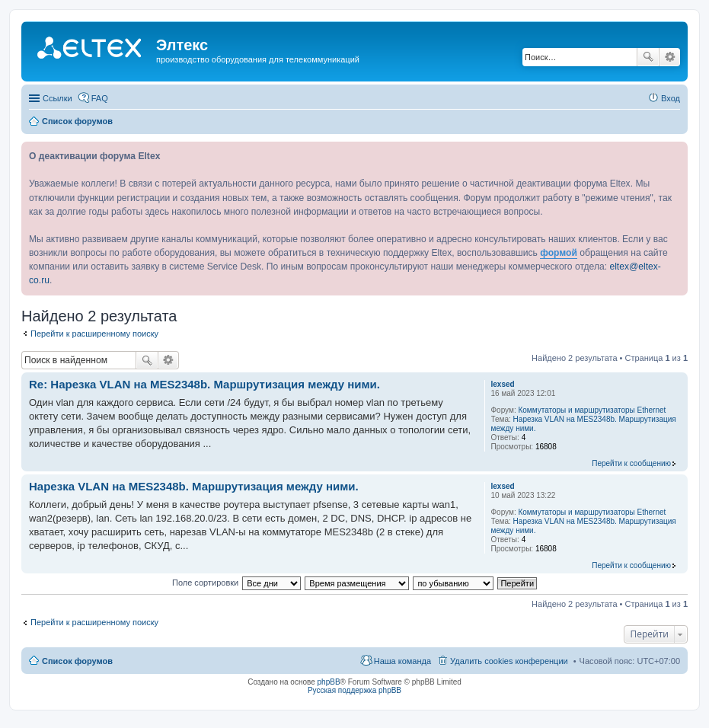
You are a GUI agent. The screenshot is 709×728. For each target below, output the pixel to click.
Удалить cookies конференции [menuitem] (509, 661)
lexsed (503, 384)
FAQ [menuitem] (100, 98)
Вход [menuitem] (671, 98)
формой (559, 253)
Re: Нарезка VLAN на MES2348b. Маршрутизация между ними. (204, 384)
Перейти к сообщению (631, 463)
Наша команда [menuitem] (402, 661)
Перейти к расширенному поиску (94, 334)
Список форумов (77, 661)
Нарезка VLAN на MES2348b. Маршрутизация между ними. (194, 486)
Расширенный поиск (670, 57)
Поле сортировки (205, 583)
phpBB (329, 682)
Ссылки (57, 98)
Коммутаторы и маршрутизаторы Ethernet (592, 410)
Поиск (648, 57)
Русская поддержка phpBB (354, 690)
